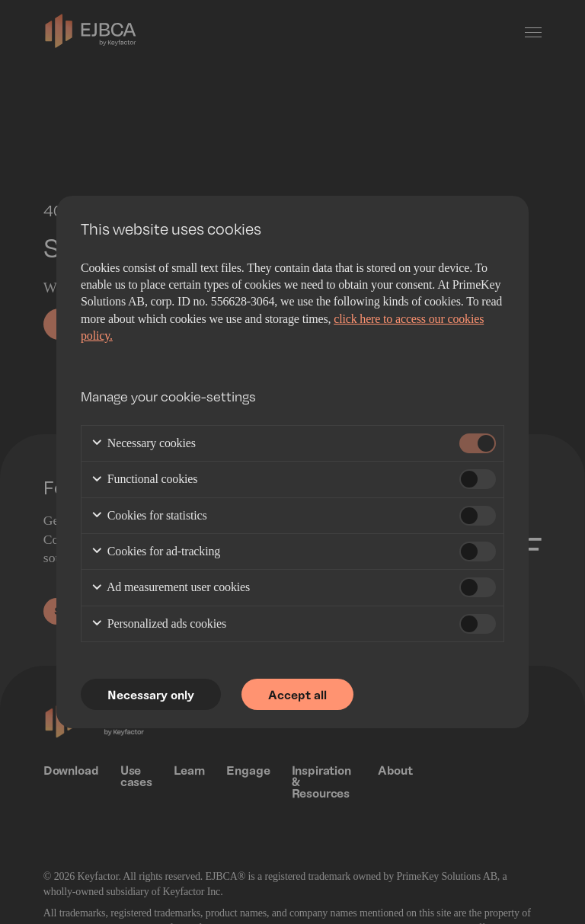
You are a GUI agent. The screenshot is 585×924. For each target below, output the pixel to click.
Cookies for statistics (149, 516)
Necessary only (151, 694)
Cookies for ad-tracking (155, 552)
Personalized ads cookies (158, 624)
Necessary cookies (143, 444)
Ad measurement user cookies (170, 588)
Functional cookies (144, 480)
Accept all (298, 694)
